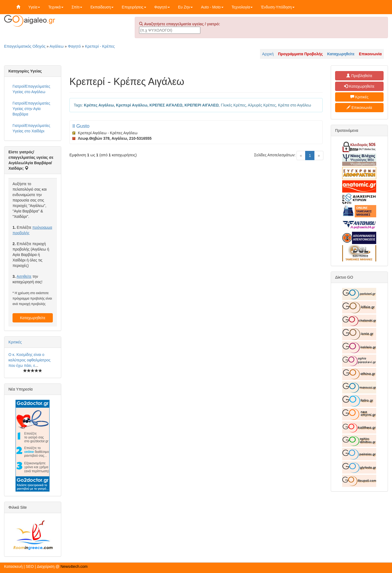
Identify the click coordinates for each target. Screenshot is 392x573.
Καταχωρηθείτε (33, 318)
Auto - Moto (212, 7)
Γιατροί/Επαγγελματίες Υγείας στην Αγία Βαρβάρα (31, 109)
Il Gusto (81, 126)
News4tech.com (74, 566)
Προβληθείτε (359, 76)
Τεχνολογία (242, 7)
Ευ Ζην (185, 7)
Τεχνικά (56, 7)
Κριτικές (15, 342)
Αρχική (268, 54)
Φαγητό (162, 7)
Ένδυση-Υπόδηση (278, 7)
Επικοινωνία (359, 108)
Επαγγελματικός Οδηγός (25, 46)
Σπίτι (77, 7)
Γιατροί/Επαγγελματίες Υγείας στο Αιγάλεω (31, 89)
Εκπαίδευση (102, 7)
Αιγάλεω (57, 46)
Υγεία (34, 7)
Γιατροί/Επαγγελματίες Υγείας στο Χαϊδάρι (31, 128)
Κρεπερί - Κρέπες (100, 46)
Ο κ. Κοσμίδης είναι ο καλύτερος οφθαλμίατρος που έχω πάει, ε (29, 360)
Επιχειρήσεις (134, 7)
